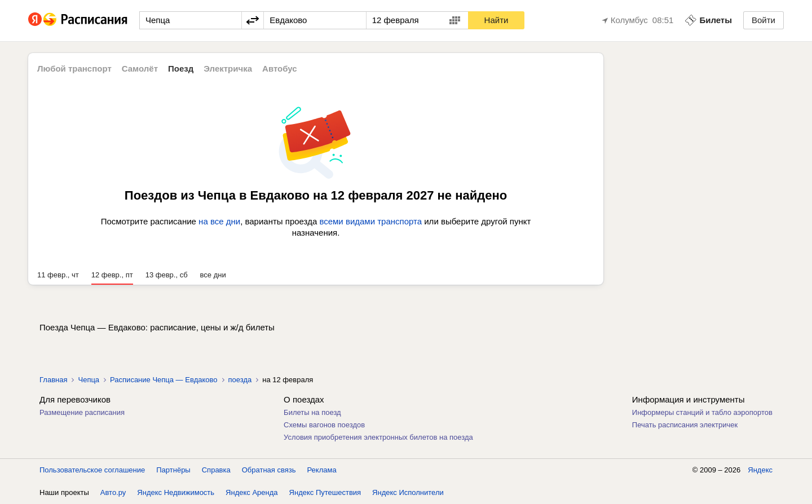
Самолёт (140, 68)
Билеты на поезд (312, 412)
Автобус (280, 68)
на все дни (219, 221)
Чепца (89, 380)
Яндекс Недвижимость (176, 492)
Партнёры (173, 470)
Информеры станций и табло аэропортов (702, 412)
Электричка (228, 68)
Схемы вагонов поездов (324, 425)
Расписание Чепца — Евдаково (164, 380)
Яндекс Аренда (251, 492)
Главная (53, 380)
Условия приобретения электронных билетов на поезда (378, 437)
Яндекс (760, 470)
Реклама (322, 470)
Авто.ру (113, 492)
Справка (216, 470)
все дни (213, 275)
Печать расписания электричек (685, 425)
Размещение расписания (82, 412)
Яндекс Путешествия (325, 492)
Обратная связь (269, 470)
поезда (240, 380)
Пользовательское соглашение (92, 470)
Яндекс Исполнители (408, 492)
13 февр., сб (167, 275)
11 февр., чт (58, 275)
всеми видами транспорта (370, 221)
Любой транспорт (74, 68)
